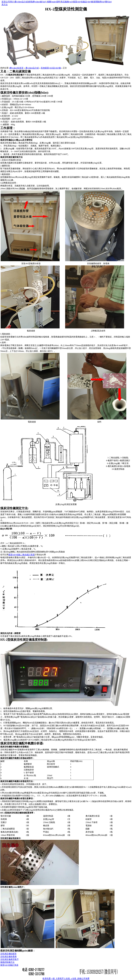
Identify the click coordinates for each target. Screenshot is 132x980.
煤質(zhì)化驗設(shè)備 (83, 2)
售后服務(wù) (67, 2)
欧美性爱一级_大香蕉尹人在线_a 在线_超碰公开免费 (66, 978)
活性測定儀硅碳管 (8, 954)
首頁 (4, 2)
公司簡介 (10, 2)
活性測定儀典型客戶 (9, 959)
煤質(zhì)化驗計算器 (9, 965)
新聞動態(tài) (99, 2)
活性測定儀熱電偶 (8, 956)
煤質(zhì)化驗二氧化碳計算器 (21, 555)
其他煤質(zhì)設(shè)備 (51, 68)
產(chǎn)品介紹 (21, 2)
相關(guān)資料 (53, 2)
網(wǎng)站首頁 (16, 68)
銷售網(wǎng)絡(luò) (37, 2)
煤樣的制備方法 (7, 962)
